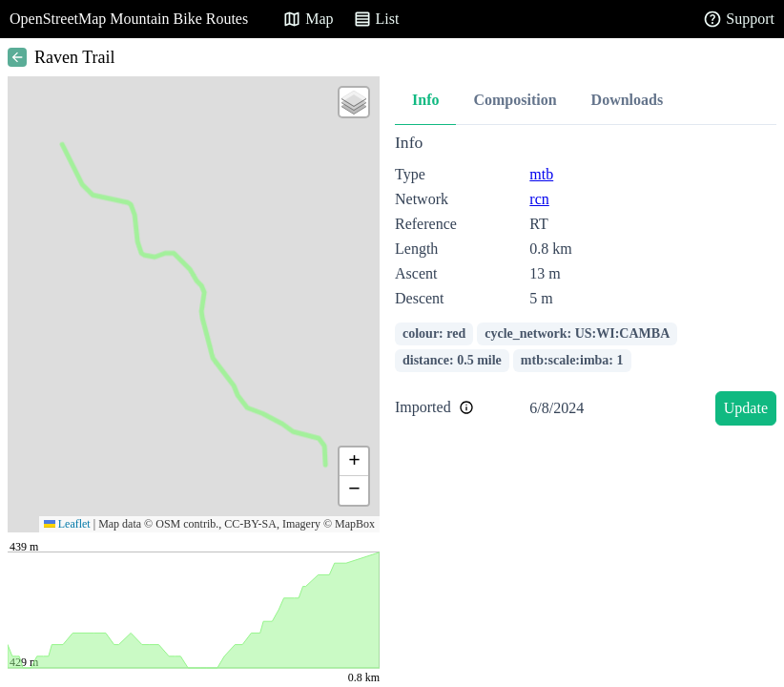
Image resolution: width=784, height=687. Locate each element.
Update (746, 408)
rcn (539, 199)
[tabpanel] (586, 283)
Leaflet (67, 524)
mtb (541, 174)
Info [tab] (425, 100)
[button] (354, 102)
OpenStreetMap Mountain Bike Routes (129, 19)
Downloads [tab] (628, 100)
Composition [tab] (515, 100)
